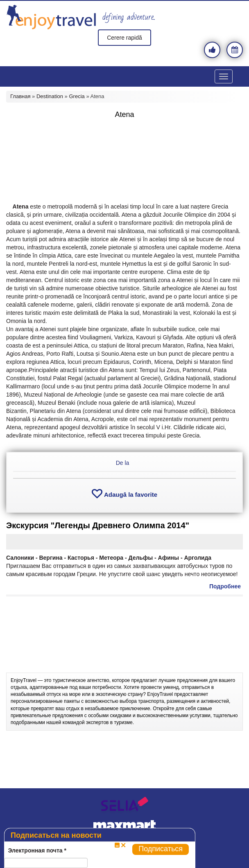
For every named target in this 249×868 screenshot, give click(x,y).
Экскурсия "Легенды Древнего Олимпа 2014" (98, 525)
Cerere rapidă (124, 38)
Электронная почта (37, 850)
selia (124, 806)
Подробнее (225, 586)
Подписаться (161, 849)
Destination (50, 96)
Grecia (77, 96)
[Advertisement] (124, 143)
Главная (20, 96)
